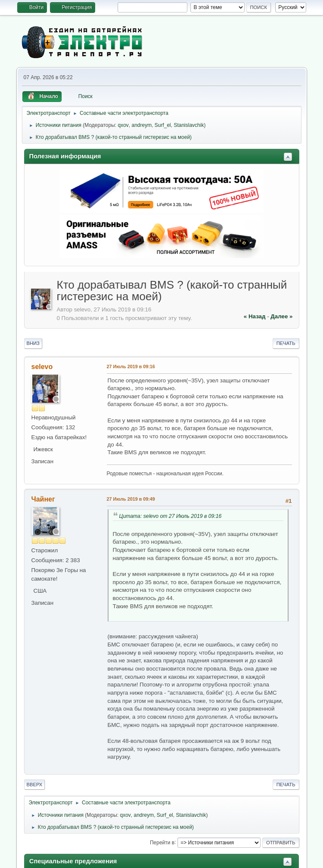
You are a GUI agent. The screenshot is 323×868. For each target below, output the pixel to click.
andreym (141, 125)
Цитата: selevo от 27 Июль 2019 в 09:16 (171, 516)
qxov (123, 125)
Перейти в (162, 842)
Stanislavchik (189, 125)
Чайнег (43, 499)
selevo (42, 367)
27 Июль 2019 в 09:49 (131, 499)
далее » (281, 316)
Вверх (35, 785)
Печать (286, 343)
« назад (255, 316)
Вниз (33, 343)
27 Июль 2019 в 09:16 (131, 366)
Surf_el (163, 125)
